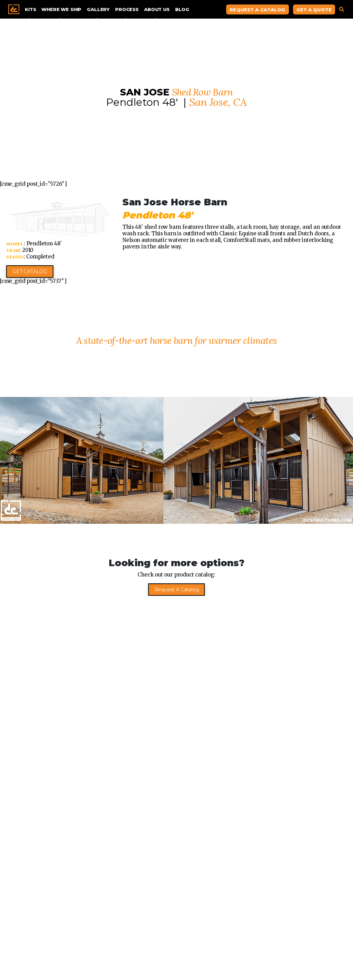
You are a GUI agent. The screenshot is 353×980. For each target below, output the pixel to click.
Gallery (98, 9)
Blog (182, 9)
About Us (157, 9)
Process (127, 9)
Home (14, 9)
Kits (30, 9)
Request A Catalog (257, 10)
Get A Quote (314, 10)
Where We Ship (61, 9)
